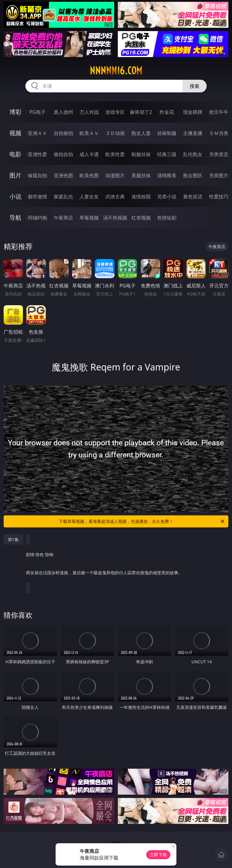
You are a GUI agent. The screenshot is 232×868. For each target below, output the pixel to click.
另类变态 (219, 154)
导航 (15, 218)
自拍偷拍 (63, 133)
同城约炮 (37, 218)
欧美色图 (89, 175)
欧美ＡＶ (89, 133)
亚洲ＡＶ (37, 133)
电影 (15, 154)
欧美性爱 (115, 154)
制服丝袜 (141, 154)
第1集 (13, 539)
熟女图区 (193, 175)
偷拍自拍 (63, 154)
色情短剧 (167, 218)
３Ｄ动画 (115, 133)
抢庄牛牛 (219, 112)
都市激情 (37, 197)
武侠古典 (115, 197)
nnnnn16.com (116, 71)
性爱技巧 (219, 197)
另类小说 (167, 197)
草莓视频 (89, 218)
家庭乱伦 (63, 197)
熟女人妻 (141, 133)
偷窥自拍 (37, 175)
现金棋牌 (193, 112)
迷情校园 (141, 197)
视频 (15, 133)
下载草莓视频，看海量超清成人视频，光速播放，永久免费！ (142, 521)
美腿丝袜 (141, 175)
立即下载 (158, 855)
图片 (15, 175)
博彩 (15, 112)
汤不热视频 (115, 218)
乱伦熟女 (193, 154)
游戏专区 (115, 112)
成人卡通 (89, 154)
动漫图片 (115, 175)
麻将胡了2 (141, 112)
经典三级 (167, 154)
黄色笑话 (193, 197)
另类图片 (219, 175)
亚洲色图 (63, 175)
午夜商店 (63, 218)
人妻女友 (89, 197)
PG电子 (37, 112)
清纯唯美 (167, 175)
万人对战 (89, 112)
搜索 (195, 86)
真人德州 (63, 112)
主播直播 (193, 133)
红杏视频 (141, 218)
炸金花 (167, 112)
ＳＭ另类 (219, 133)
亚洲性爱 (37, 154)
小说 (15, 196)
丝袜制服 (167, 133)
